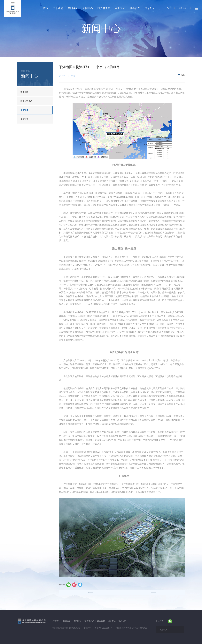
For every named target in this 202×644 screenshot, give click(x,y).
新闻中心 (88, 8)
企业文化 (120, 8)
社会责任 (135, 8)
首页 (46, 8)
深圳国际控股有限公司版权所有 (66, 628)
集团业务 (73, 8)
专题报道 (24, 110)
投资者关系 (104, 8)
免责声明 (87, 628)
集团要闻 (24, 92)
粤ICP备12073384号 (104, 628)
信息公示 (150, 8)
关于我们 (58, 8)
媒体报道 (24, 119)
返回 (181, 75)
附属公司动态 (26, 101)
